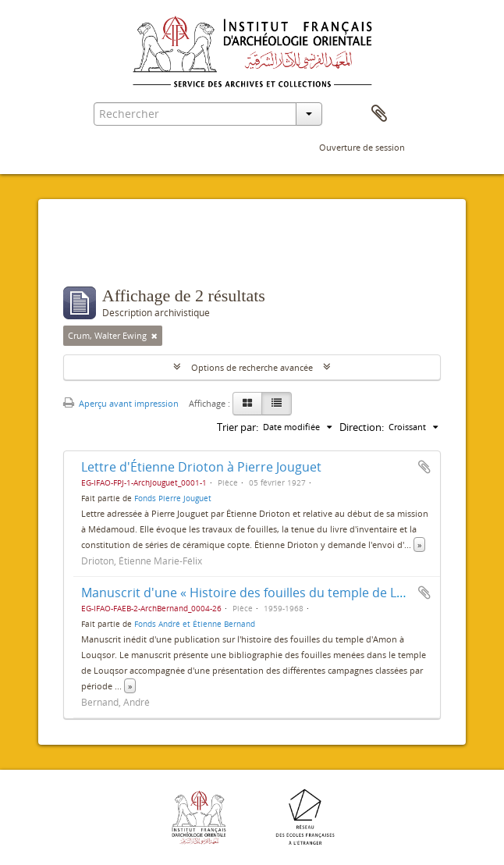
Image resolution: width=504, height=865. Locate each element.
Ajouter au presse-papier (424, 467)
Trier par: (238, 427)
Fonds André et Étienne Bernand (195, 624)
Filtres (99, 255)
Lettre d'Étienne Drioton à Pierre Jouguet (201, 467)
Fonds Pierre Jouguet (173, 498)
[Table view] (277, 404)
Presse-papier (379, 114)
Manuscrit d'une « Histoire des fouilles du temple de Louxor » (261, 593)
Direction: (362, 427)
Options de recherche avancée (252, 367)
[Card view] (247, 404)
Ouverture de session (362, 147)
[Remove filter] (154, 336)
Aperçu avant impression (121, 403)
